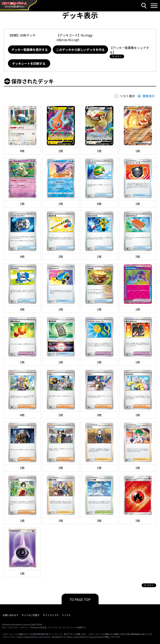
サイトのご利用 (30, 615)
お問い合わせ (9, 615)
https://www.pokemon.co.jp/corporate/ (85, 637)
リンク (65, 615)
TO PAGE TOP (80, 599)
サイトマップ (50, 615)
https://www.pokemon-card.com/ (32, 637)
